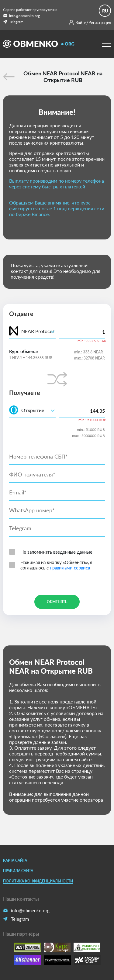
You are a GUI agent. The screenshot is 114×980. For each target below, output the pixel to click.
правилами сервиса (70, 568)
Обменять (57, 602)
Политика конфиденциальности (38, 881)
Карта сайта (15, 860)
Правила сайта (18, 871)
